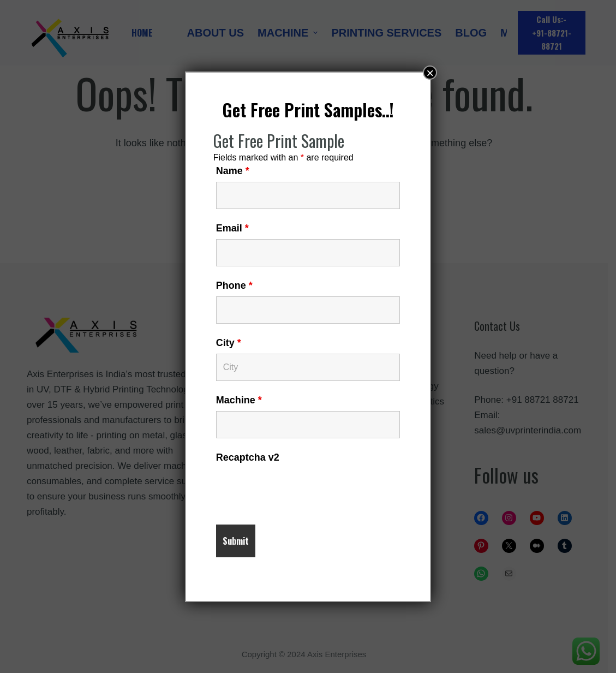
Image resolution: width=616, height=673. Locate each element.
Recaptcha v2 (248, 457)
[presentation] (299, 490)
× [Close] (430, 73)
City (229, 343)
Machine (239, 400)
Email (232, 228)
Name (233, 171)
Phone (234, 285)
